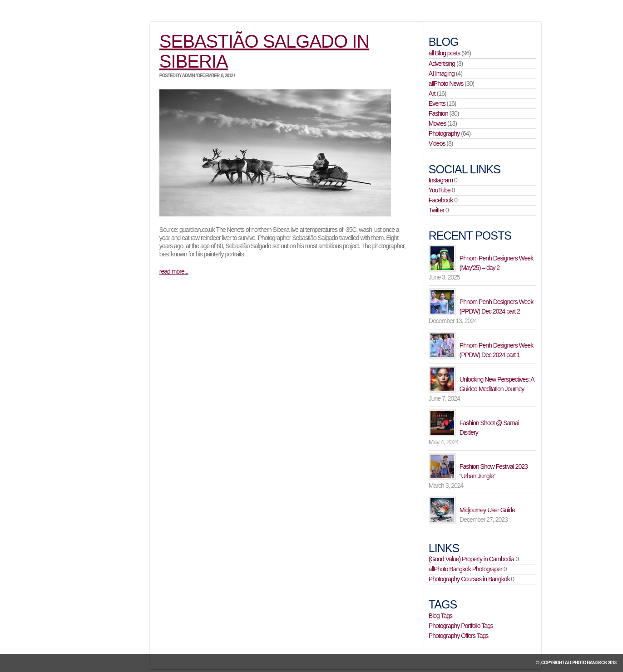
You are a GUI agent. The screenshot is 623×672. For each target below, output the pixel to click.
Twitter (436, 210)
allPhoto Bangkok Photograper (465, 569)
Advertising (442, 64)
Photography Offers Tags (458, 636)
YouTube (440, 190)
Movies (437, 123)
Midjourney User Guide (487, 510)
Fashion (438, 113)
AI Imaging (442, 74)
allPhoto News (446, 83)
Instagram (441, 180)
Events (437, 103)
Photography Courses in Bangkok (469, 579)
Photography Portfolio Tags (461, 626)
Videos (437, 143)
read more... (174, 271)
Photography (444, 133)
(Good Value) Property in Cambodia (472, 559)
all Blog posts (444, 53)
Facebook (441, 200)
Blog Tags (440, 616)
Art (432, 93)
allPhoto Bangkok (586, 663)
